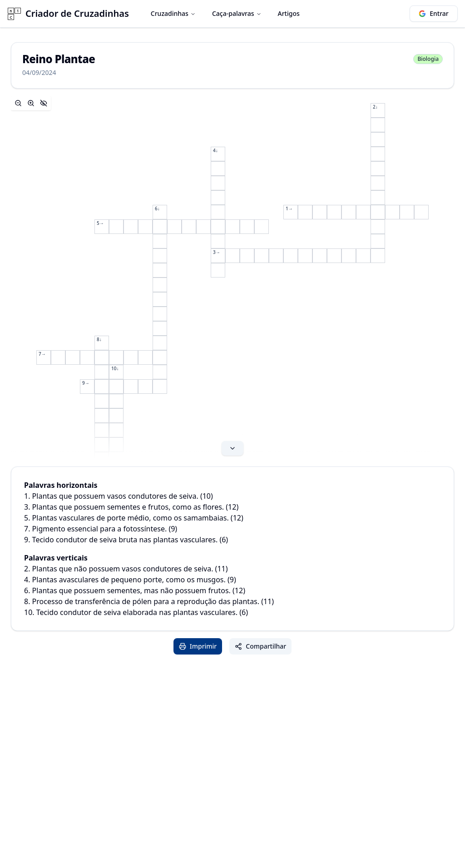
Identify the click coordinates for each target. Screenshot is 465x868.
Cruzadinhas (173, 13)
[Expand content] (232, 278)
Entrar (434, 13)
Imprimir (198, 646)
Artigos (289, 13)
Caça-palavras (237, 13)
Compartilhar (260, 646)
